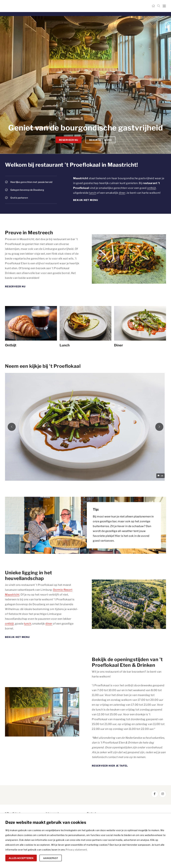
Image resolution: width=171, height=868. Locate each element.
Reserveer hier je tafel (110, 766)
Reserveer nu (69, 140)
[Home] (153, 6)
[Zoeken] (159, 6)
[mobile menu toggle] (164, 6)
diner (122, 193)
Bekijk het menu (101, 140)
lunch (93, 193)
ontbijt (152, 188)
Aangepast (51, 858)
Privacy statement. (77, 850)
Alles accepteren (21, 858)
